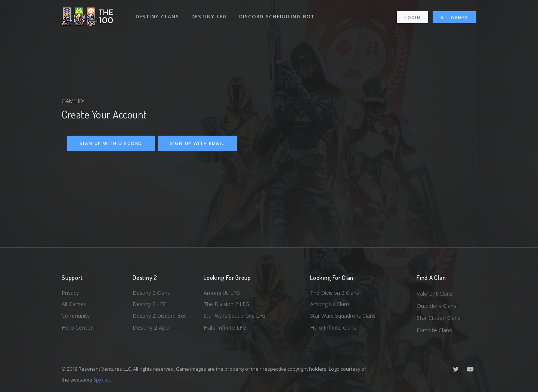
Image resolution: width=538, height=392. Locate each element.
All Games (454, 15)
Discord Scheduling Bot (279, 14)
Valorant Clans (435, 293)
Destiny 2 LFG (151, 306)
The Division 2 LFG (228, 306)
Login (412, 15)
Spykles (102, 380)
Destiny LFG (211, 14)
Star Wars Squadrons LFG (236, 318)
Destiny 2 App (151, 330)
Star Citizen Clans (439, 318)
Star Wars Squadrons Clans (345, 318)
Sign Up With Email (197, 143)
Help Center (77, 330)
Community (76, 318)
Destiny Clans (158, 14)
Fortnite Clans (434, 330)
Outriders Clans (437, 306)
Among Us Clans (331, 306)
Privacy (71, 293)
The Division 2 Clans (336, 293)
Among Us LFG (223, 293)
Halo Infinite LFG (225, 330)
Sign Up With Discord (111, 143)
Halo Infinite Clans (333, 330)
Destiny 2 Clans (152, 293)
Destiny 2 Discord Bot (161, 318)
